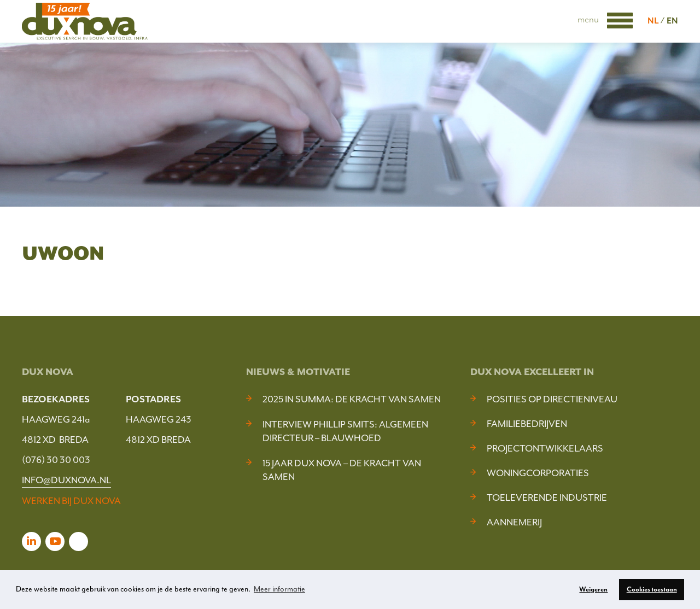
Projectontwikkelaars (545, 448)
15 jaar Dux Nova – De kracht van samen (342, 470)
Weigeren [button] (593, 589)
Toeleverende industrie (547, 497)
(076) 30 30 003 (56, 460)
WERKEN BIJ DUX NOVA (71, 501)
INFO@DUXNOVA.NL (66, 480)
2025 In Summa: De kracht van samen (352, 399)
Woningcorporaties (538, 473)
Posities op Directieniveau (552, 399)
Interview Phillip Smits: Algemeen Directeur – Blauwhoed (345, 431)
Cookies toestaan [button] (652, 589)
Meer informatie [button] (279, 589)
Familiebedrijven (527, 424)
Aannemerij (514, 522)
